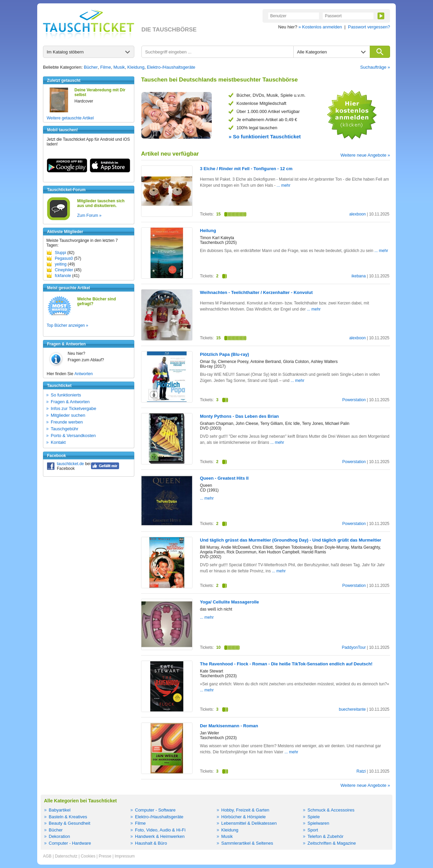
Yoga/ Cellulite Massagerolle (230, 602)
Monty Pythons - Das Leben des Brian (239, 416)
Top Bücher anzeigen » (67, 325)
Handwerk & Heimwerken (160, 836)
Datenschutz (66, 856)
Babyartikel (60, 810)
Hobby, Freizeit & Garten (245, 810)
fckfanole (63, 276)
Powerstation (354, 400)
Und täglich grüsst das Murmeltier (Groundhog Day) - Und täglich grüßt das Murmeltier (291, 540)
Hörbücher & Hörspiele (244, 817)
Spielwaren (318, 823)
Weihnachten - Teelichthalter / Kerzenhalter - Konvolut (256, 292)
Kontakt (58, 442)
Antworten (84, 374)
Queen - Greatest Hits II (224, 478)
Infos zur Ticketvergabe (73, 408)
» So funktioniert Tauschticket (265, 136)
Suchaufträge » (375, 67)
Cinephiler (64, 270)
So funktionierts (66, 395)
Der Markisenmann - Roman (229, 726)
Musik (119, 67)
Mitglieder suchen (68, 415)
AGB (47, 856)
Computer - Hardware (70, 843)
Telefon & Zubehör (325, 836)
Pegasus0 (64, 258)
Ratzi (361, 771)
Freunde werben (67, 422)
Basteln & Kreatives (68, 817)
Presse (105, 856)
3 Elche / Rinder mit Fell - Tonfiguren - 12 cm (246, 169)
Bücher (91, 67)
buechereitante (352, 709)
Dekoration (59, 836)
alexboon (357, 214)
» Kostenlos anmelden (320, 27)
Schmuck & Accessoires (331, 810)
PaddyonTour (354, 647)
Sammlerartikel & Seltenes (247, 843)
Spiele (314, 817)
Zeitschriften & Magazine (332, 843)
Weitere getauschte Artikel (70, 118)
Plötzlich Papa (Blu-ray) (224, 354)
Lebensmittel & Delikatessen (249, 823)
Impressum (125, 856)
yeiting (61, 264)
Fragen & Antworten (70, 402)
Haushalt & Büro (151, 843)
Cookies (88, 856)
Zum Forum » (89, 215)
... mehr (284, 185)
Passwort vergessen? (369, 27)
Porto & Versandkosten (73, 436)
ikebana (359, 276)
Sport (313, 830)
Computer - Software (155, 810)
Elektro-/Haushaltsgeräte (171, 67)
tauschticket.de (70, 464)
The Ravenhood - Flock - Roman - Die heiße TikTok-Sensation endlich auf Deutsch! (286, 664)
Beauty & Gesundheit (70, 823)
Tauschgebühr (65, 429)
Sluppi (60, 253)
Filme (106, 67)
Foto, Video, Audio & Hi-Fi (160, 830)
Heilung (208, 231)
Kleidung (136, 67)
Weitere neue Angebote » (366, 155)
